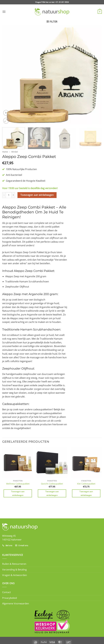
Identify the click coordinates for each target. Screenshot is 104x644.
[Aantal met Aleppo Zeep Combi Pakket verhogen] (13, 195)
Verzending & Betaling (14, 570)
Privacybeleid (10, 598)
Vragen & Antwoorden (15, 575)
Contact (7, 592)
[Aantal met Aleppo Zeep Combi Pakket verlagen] (4, 195)
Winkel (15, 152)
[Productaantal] (9, 195)
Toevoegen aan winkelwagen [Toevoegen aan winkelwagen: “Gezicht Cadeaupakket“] (52, 493)
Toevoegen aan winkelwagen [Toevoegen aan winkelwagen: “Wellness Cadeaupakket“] (18, 493)
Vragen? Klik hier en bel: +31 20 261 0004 (52, 2)
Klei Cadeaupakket (86, 484)
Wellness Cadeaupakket (18, 484)
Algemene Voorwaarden (16, 603)
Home (5, 152)
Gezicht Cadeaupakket (52, 484)
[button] (4, 12)
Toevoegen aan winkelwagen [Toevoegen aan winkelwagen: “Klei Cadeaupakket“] (86, 493)
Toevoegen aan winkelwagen (37, 195)
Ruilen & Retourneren (14, 564)
